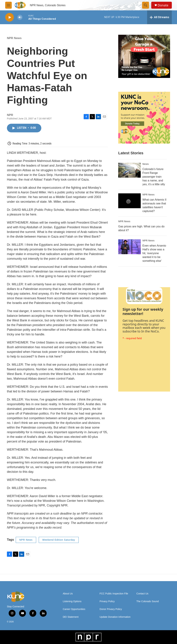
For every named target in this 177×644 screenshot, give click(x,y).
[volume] (20, 17)
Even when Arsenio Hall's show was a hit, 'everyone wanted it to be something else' (154, 253)
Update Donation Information (115, 617)
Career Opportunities (74, 609)
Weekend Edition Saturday (59, 540)
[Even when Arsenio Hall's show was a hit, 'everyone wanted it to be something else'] (129, 247)
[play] (10, 17)
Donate (163, 5)
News (146, 164)
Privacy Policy (107, 601)
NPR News (14, 38)
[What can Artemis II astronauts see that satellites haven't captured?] (129, 201)
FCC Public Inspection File (114, 594)
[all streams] (159, 17)
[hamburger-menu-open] (8, 5)
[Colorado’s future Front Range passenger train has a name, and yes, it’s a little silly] (129, 170)
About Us (68, 594)
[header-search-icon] (146, 5)
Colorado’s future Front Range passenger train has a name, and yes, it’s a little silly (154, 177)
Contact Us (142, 594)
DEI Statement (71, 617)
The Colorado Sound (148, 601)
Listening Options (72, 601)
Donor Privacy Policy (111, 609)
